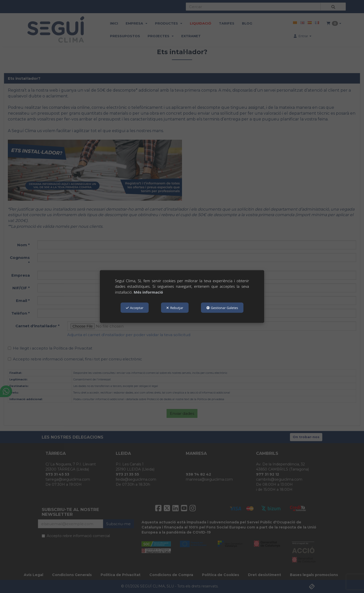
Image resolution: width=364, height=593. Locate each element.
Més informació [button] (148, 292)
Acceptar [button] (135, 308)
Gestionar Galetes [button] (222, 308)
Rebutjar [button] (175, 308)
